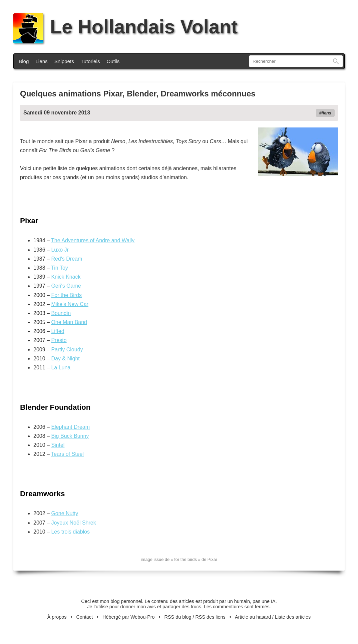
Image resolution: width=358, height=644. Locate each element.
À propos (57, 617)
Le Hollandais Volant (125, 27)
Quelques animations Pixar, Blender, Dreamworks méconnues (138, 94)
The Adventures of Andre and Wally (93, 240)
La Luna (61, 368)
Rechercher (336, 61)
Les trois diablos (70, 532)
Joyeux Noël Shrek (73, 523)
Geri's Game (66, 286)
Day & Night (65, 359)
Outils (113, 61)
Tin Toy (60, 268)
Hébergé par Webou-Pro (129, 617)
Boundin (61, 313)
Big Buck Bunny (70, 436)
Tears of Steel (67, 454)
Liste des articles (293, 617)
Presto (59, 340)
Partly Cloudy (67, 350)
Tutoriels (90, 61)
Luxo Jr (60, 250)
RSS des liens (210, 617)
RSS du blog (178, 617)
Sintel (58, 445)
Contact (84, 617)
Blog (24, 61)
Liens (41, 61)
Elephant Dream (70, 427)
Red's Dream (67, 259)
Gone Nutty (65, 513)
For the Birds (66, 295)
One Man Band (69, 322)
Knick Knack (66, 277)
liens (326, 113)
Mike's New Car (70, 304)
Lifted (58, 331)
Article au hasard (253, 617)
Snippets (64, 61)
